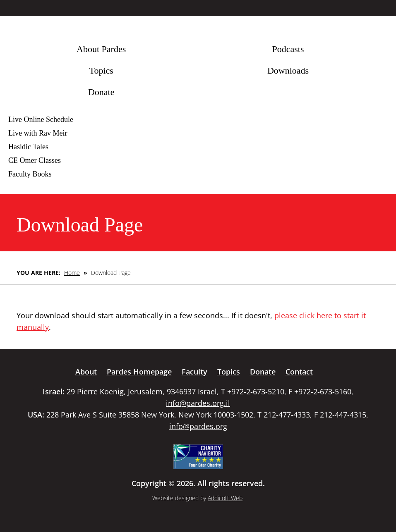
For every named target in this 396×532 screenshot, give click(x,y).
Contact (299, 372)
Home (72, 273)
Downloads (288, 70)
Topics (101, 70)
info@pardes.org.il (198, 403)
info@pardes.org (198, 426)
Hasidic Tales (28, 147)
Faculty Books (30, 174)
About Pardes (101, 49)
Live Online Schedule (41, 119)
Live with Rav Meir (38, 133)
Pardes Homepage (139, 372)
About (86, 372)
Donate (101, 92)
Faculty (194, 372)
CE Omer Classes (35, 160)
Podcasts (288, 49)
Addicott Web (225, 498)
